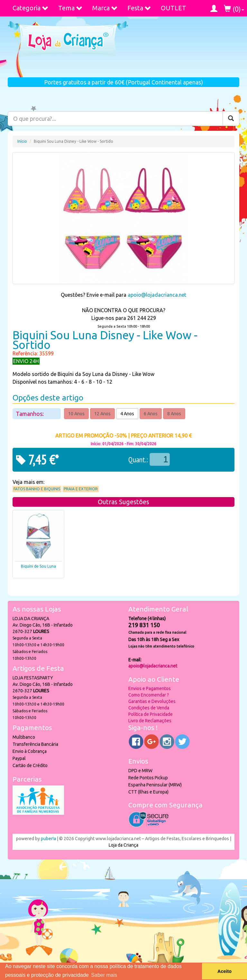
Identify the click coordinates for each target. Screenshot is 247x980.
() (234, 9)
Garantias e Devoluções (152, 701)
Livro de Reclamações (150, 721)
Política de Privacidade (151, 714)
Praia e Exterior (81, 489)
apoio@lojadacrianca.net (157, 295)
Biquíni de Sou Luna (38, 566)
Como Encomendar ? (149, 695)
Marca (105, 8)
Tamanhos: (30, 414)
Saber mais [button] (104, 975)
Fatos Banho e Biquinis (37, 489)
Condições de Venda (149, 708)
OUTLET (174, 8)
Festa (139, 8)
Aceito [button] (224, 971)
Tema (70, 8)
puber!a (48, 839)
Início (22, 141)
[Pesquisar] (231, 119)
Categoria (31, 8)
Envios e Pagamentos (150, 688)
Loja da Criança (123, 845)
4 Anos (127, 414)
